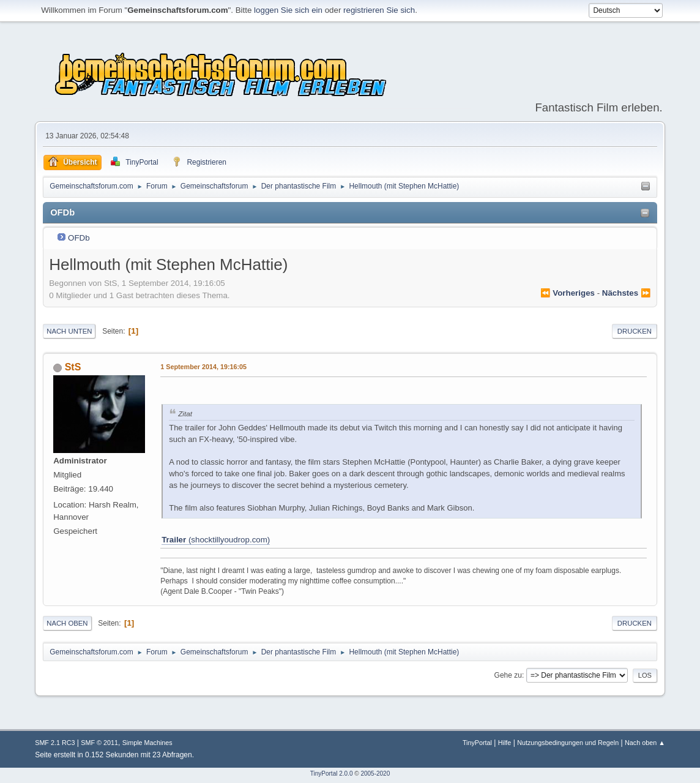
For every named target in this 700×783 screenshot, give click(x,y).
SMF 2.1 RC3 (55, 743)
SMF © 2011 (99, 743)
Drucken (635, 331)
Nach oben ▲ (645, 743)
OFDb (79, 238)
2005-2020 (375, 774)
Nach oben (67, 623)
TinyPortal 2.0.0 (332, 774)
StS (73, 367)
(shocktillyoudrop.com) (216, 540)
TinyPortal (477, 743)
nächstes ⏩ (627, 293)
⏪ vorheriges (568, 293)
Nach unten (69, 331)
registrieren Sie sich (379, 10)
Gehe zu (508, 675)
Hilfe (505, 743)
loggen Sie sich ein (288, 10)
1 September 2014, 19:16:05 (203, 367)
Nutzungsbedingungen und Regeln (568, 743)
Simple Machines (147, 743)
